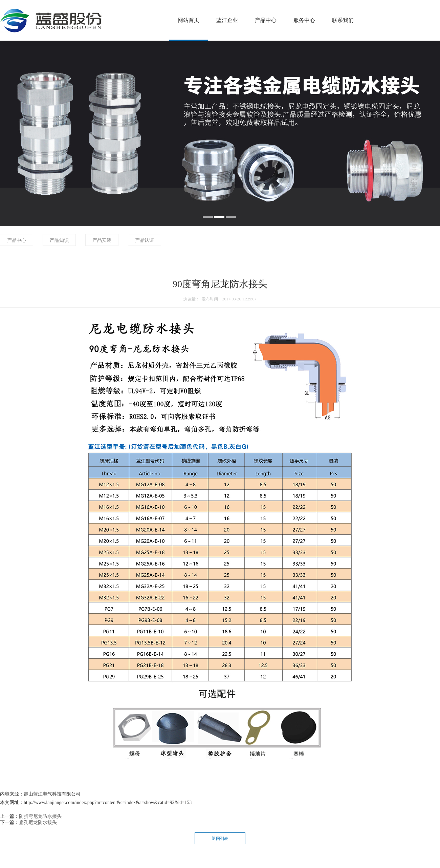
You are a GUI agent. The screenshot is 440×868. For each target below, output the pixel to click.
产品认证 (145, 240)
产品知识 (59, 240)
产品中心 (266, 20)
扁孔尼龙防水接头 (38, 822)
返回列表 (220, 839)
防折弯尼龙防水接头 (40, 816)
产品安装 (102, 240)
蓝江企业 (227, 20)
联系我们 (343, 20)
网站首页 (189, 20)
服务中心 (304, 20)
